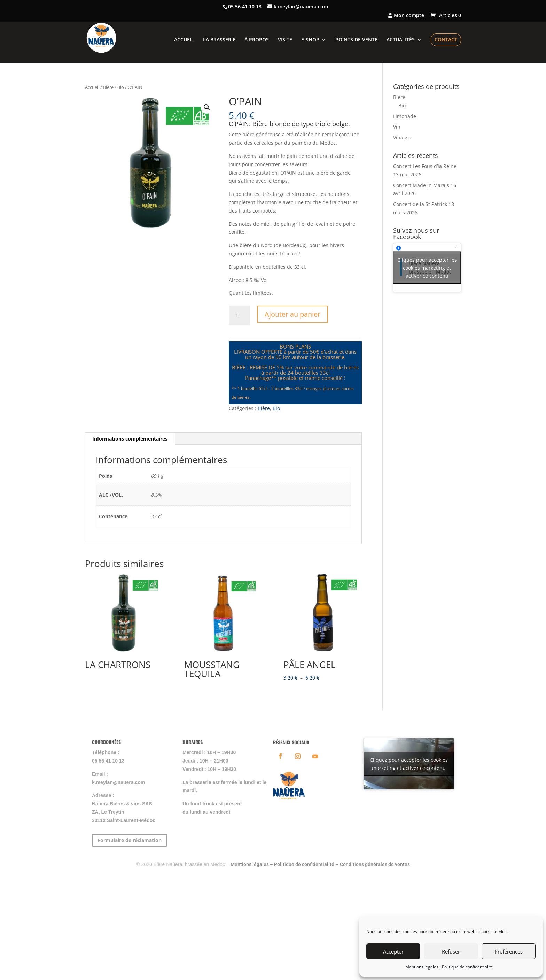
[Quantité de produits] (239, 315)
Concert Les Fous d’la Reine (425, 166)
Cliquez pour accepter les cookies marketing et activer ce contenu (427, 267)
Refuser (451, 951)
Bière (108, 87)
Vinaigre (403, 137)
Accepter (393, 951)
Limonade (405, 116)
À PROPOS (257, 40)
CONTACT (446, 40)
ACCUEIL (184, 40)
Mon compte (406, 16)
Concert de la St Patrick (420, 204)
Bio (121, 87)
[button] (207, 107)
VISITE (285, 40)
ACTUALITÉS (401, 40)
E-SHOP (310, 40)
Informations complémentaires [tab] (130, 439)
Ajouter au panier (292, 314)
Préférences (509, 951)
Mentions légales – (252, 864)
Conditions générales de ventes (375, 864)
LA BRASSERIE (219, 40)
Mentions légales (422, 967)
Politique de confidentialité (467, 967)
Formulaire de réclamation (130, 840)
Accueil (92, 87)
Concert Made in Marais (421, 185)
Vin (397, 127)
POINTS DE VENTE (356, 40)
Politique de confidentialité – (306, 864)
